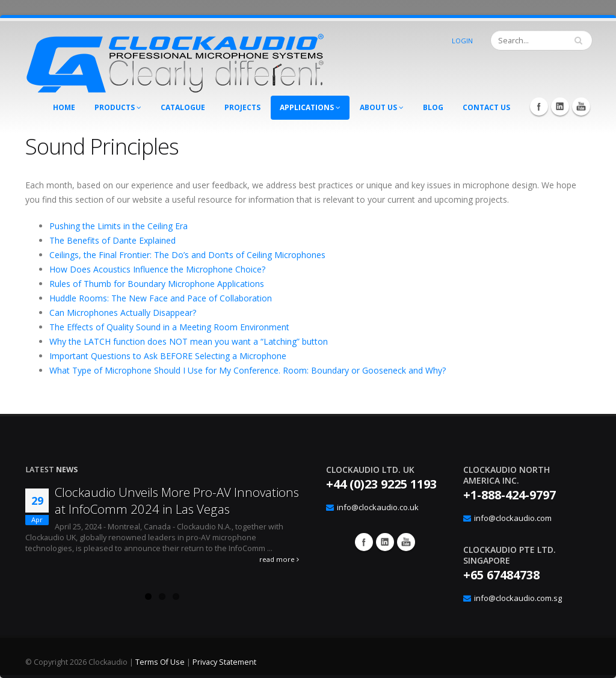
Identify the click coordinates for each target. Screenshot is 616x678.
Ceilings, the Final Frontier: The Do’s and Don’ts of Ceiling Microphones (187, 255)
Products (118, 107)
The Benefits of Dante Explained (112, 240)
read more (279, 559)
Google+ (385, 542)
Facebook (539, 106)
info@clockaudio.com (513, 518)
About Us (382, 107)
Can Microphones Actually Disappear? (123, 313)
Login (462, 41)
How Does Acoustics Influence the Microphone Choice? (157, 269)
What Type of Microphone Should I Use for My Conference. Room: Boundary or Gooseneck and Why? (248, 370)
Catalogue (183, 107)
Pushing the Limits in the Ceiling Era (119, 226)
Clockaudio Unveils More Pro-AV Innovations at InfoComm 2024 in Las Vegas (177, 501)
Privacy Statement (224, 662)
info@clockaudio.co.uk (378, 507)
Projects (242, 107)
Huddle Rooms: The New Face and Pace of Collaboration (161, 298)
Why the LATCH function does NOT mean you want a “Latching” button (189, 341)
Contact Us (486, 107)
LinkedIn (560, 106)
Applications (310, 107)
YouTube (581, 106)
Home (64, 107)
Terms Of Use (160, 662)
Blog (433, 107)
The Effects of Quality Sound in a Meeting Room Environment (169, 327)
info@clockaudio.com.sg (518, 598)
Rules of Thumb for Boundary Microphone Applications (157, 284)
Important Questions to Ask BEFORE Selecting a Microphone (168, 356)
